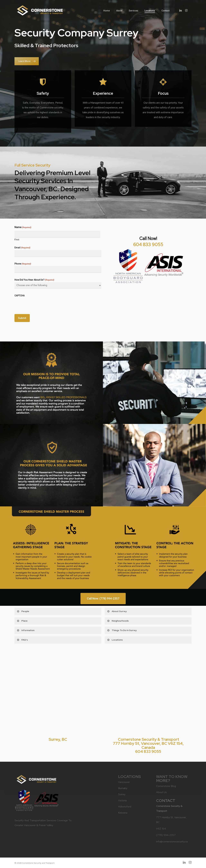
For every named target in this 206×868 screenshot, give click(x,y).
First (17, 239)
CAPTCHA (20, 296)
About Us (161, 792)
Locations (115, 640)
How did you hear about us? (34, 280)
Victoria (122, 800)
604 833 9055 (148, 245)
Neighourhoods (118, 621)
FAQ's (22, 640)
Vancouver (124, 782)
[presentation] (39, 304)
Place (22, 621)
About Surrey (117, 611)
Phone (23, 264)
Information (26, 630)
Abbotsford (125, 807)
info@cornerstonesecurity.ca (172, 842)
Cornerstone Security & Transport (149, 739)
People (23, 611)
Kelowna (123, 813)
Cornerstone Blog (166, 786)
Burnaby (123, 788)
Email (22, 248)
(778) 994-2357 (166, 835)
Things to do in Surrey (122, 630)
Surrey (122, 794)
